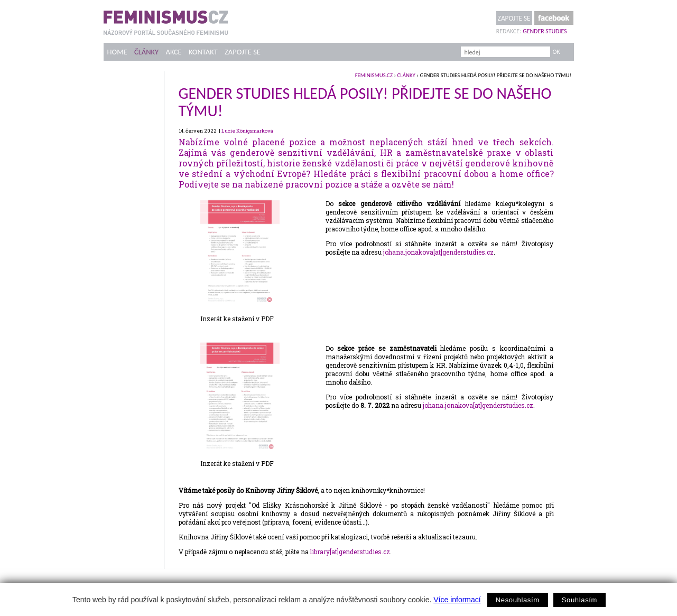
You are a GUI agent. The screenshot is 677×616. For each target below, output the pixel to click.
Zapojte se (514, 18)
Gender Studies (545, 31)
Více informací (457, 600)
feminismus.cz (374, 75)
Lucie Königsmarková (247, 131)
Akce (173, 52)
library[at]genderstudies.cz (350, 552)
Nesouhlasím (518, 600)
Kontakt (203, 52)
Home (117, 52)
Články (146, 52)
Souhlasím (579, 600)
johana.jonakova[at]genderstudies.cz (438, 252)
